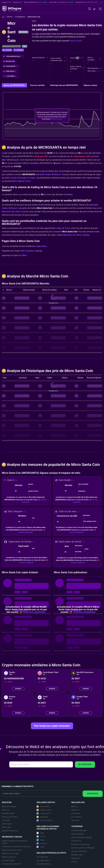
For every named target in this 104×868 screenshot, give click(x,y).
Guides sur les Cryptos (10, 817)
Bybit (42, 174)
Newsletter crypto (8, 813)
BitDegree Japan (77, 855)
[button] (94, 9)
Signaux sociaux (90, 85)
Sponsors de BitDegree (79, 851)
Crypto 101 (6, 810)
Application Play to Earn (10, 831)
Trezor (28, 181)
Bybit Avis (75, 806)
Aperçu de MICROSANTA (14, 85)
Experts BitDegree (77, 834)
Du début (23, 255)
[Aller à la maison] (4, 17)
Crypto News (41, 246)
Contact (74, 862)
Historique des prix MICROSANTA (64, 85)
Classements (21, 17)
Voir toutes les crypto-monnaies (52, 726)
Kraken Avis (75, 810)
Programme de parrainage (80, 844)
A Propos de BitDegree (79, 830)
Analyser (18, 688)
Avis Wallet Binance (43, 864)
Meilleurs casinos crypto (10, 853)
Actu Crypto (6, 820)
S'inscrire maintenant (26, 532)
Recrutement (76, 858)
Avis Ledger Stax (42, 857)
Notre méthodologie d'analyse (82, 837)
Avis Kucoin (75, 820)
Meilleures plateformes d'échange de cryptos (15, 842)
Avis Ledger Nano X (43, 860)
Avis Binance (76, 813)
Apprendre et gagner (9, 806)
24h (77, 58)
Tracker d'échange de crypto (23, 178)
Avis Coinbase (76, 817)
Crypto (10, 17)
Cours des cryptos (8, 860)
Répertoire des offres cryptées (15, 212)
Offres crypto (6, 827)
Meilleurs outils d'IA (9, 857)
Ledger (19, 181)
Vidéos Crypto (7, 824)
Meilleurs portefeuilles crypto (12, 850)
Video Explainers (28, 251)
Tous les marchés (38, 85)
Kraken (48, 174)
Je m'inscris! (85, 764)
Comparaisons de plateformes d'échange (16, 847)
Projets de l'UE (76, 841)
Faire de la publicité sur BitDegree (83, 848)
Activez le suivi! (76, 41)
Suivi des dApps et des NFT (11, 864)
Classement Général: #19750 (11, 46)
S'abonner (93, 794)
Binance (57, 174)
